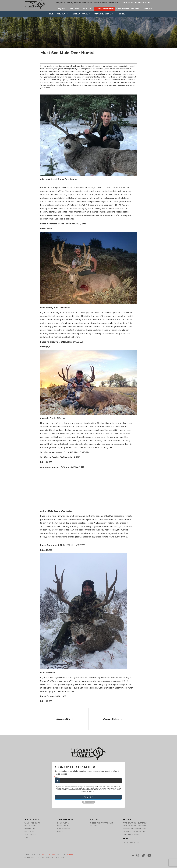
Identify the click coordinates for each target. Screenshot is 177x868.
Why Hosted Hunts (32, 823)
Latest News (29, 832)
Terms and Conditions (45, 857)
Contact (28, 838)
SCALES (70, 855)
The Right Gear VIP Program (101, 823)
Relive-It (93, 826)
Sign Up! (88, 797)
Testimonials (30, 829)
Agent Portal (60, 857)
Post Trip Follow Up (131, 835)
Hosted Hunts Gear (131, 842)
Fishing (123, 14)
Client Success (30, 835)
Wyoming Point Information (135, 832)
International (81, 14)
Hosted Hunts (49, 855)
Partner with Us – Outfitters (135, 823)
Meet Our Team (30, 826)
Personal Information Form (135, 829)
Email (57, 777)
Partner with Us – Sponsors (135, 826)
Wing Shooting (104, 14)
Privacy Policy (29, 857)
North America (59, 14)
